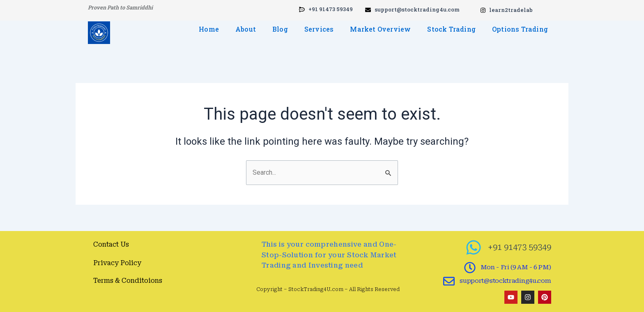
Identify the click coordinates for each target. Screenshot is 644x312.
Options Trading (520, 29)
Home (209, 29)
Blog (280, 29)
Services (319, 29)
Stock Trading (451, 29)
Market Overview (380, 29)
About (246, 29)
